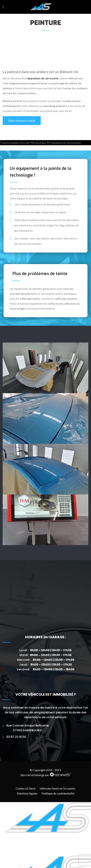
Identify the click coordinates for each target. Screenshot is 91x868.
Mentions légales (27, 859)
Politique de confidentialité (58, 859)
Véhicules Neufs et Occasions (58, 854)
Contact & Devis (26, 854)
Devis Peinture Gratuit (22, 121)
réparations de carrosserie (42, 78)
